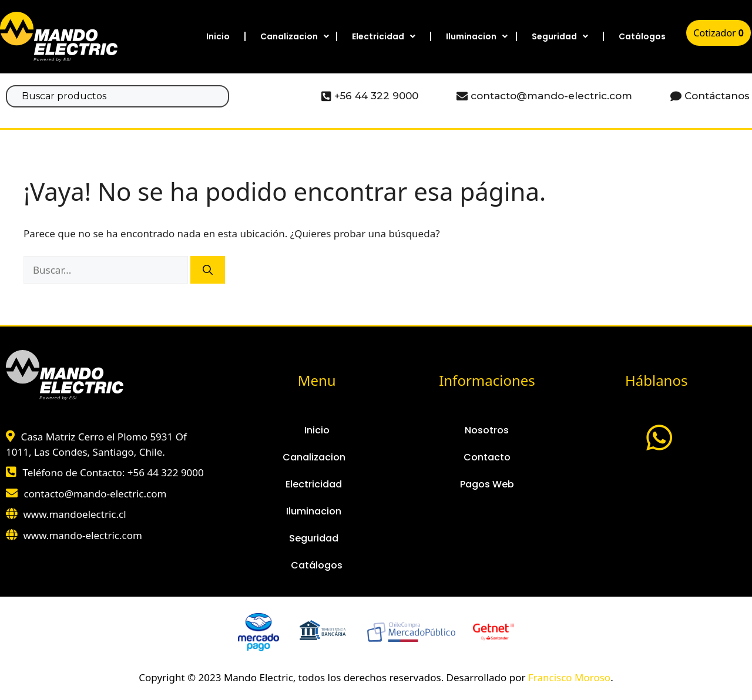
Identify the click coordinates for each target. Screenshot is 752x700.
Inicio (218, 36)
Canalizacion (295, 36)
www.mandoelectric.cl (74, 514)
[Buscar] (208, 270)
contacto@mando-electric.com (95, 494)
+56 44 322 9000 (166, 472)
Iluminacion (477, 36)
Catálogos (642, 36)
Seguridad (560, 36)
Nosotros (487, 430)
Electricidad (384, 36)
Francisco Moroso (569, 677)
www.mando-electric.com (82, 535)
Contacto (487, 457)
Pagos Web (487, 484)
